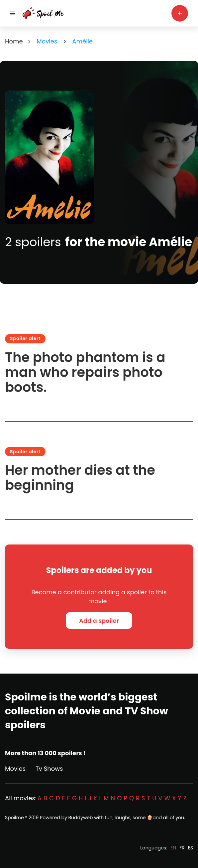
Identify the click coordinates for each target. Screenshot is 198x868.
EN (173, 848)
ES (191, 848)
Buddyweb (81, 818)
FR (182, 848)
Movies (15, 769)
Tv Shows (49, 769)
